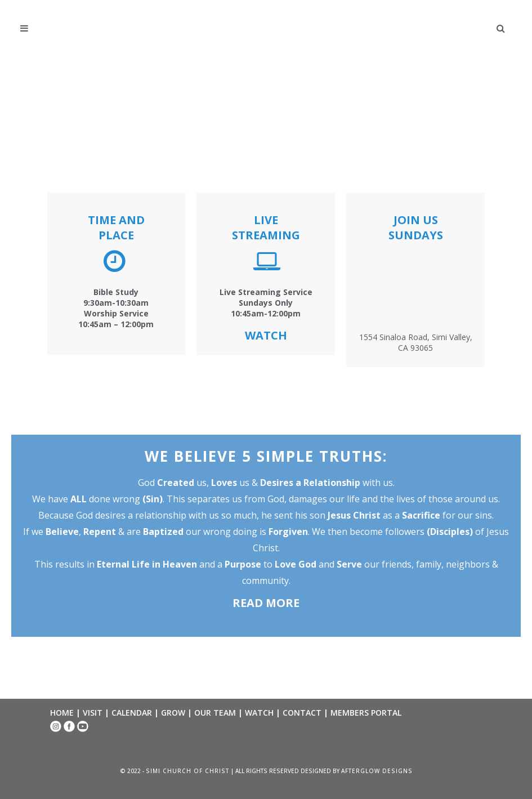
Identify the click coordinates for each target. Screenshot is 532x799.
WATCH (259, 713)
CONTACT (302, 713)
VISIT (93, 713)
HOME (62, 713)
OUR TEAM (215, 713)
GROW (173, 713)
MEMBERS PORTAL (366, 713)
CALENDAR (132, 713)
